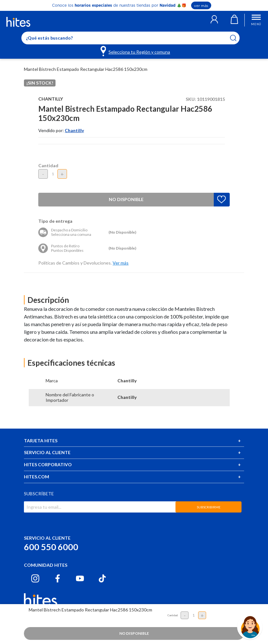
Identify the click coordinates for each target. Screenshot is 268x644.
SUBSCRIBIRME (209, 507)
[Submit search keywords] (237, 38)
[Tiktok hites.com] (102, 578)
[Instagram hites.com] (35, 578)
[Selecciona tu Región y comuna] (136, 51)
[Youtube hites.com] (80, 578)
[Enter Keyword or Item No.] (130, 38)
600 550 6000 (51, 547)
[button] (214, 20)
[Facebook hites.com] (58, 578)
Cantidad (48, 165)
